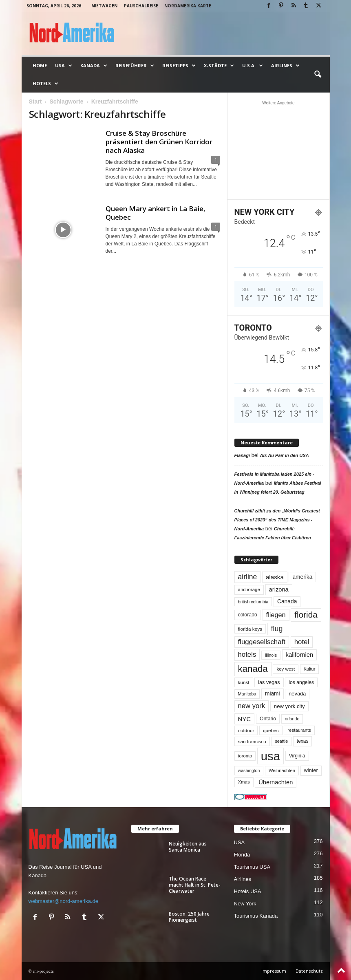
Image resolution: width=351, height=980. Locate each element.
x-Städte (219, 66)
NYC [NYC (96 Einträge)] (245, 719)
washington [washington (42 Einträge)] (249, 770)
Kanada (94, 66)
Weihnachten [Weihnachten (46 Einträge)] (282, 770)
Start (35, 102)
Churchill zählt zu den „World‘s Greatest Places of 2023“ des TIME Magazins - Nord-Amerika (277, 520)
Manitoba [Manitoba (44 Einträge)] (247, 694)
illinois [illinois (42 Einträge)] (271, 655)
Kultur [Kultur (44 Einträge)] (310, 669)
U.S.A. (253, 66)
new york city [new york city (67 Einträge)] (289, 706)
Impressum (274, 971)
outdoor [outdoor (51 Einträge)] (246, 730)
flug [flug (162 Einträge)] (277, 629)
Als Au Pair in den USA (285, 455)
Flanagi (242, 455)
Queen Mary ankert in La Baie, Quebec (156, 213)
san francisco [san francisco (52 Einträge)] (252, 741)
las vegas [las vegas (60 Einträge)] (269, 682)
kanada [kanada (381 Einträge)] (253, 669)
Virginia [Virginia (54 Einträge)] (297, 756)
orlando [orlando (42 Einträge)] (292, 719)
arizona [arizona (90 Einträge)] (279, 589)
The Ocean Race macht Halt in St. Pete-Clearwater (195, 885)
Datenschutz (309, 971)
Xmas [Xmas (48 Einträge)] (244, 782)
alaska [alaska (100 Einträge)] (275, 577)
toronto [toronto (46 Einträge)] (245, 756)
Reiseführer (135, 66)
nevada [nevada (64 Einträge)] (297, 694)
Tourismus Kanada (256, 916)
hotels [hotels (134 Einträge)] (247, 654)
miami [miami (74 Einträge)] (273, 694)
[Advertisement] (278, 150)
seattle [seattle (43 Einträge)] (281, 741)
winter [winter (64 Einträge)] (311, 770)
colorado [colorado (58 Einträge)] (248, 615)
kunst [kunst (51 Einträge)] (244, 682)
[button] (318, 75)
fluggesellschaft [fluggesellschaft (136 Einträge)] (262, 642)
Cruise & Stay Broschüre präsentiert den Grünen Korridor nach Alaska (159, 142)
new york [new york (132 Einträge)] (252, 706)
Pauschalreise (141, 6)
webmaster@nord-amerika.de (63, 901)
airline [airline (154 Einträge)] (248, 577)
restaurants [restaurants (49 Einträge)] (299, 730)
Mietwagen (104, 6)
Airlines (285, 66)
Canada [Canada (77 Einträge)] (287, 601)
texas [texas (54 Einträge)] (303, 741)
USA (64, 66)
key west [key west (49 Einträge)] (286, 669)
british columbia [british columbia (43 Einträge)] (253, 602)
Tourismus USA (252, 867)
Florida (242, 855)
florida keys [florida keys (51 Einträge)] (250, 629)
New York (245, 904)
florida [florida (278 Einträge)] (306, 615)
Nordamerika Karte (188, 6)
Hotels (45, 84)
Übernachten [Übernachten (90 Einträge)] (276, 782)
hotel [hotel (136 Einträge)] (302, 642)
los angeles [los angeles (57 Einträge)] (301, 682)
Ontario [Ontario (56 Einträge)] (268, 719)
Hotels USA (248, 891)
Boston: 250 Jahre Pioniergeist (189, 917)
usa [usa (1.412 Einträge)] (270, 756)
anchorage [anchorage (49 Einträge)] (249, 589)
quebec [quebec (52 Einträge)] (271, 730)
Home (40, 65)
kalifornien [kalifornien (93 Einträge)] (300, 655)
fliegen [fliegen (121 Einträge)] (276, 615)
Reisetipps (179, 66)
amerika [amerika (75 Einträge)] (302, 577)
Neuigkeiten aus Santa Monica (188, 847)
